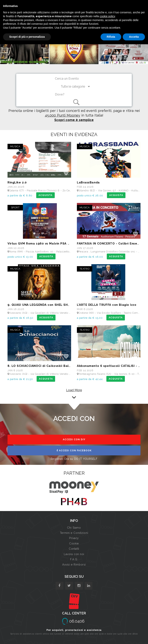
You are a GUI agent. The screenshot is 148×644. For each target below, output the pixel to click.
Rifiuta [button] (111, 37)
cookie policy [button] (107, 16)
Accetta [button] (134, 37)
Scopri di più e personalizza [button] (27, 37)
